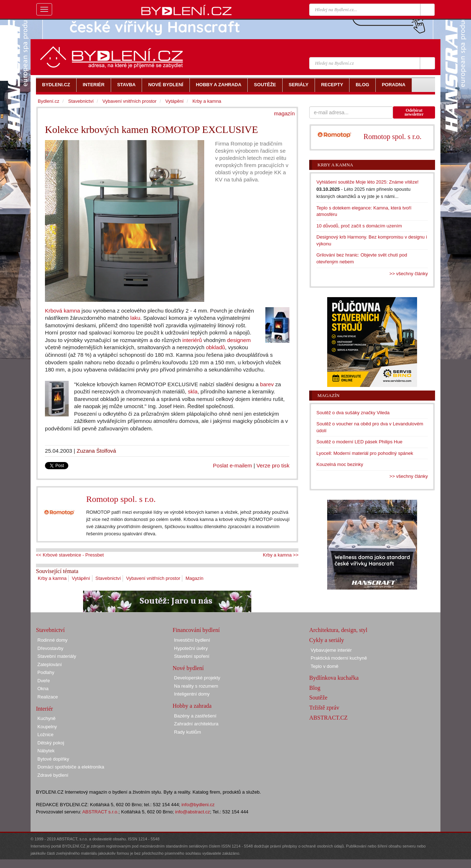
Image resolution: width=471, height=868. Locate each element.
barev (267, 384)
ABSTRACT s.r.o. (100, 812)
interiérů (192, 340)
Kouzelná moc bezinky (340, 464)
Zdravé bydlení (53, 775)
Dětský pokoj (51, 743)
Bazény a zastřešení (195, 716)
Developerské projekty (197, 678)
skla (193, 391)
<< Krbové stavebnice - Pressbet (70, 555)
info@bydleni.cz (198, 805)
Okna (43, 689)
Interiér (44, 709)
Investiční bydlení (192, 640)
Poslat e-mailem (232, 465)
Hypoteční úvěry (191, 648)
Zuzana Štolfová (96, 451)
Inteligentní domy (192, 694)
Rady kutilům (188, 732)
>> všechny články (409, 274)
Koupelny (47, 727)
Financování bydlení (196, 630)
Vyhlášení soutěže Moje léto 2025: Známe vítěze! (367, 182)
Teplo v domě (324, 666)
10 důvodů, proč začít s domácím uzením (359, 226)
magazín (284, 113)
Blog (315, 688)
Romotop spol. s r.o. (121, 499)
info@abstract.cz (193, 812)
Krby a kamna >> (281, 555)
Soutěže (318, 698)
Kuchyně (47, 718)
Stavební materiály (57, 656)
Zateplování (50, 664)
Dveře (44, 681)
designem (239, 340)
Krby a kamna (52, 578)
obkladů (216, 347)
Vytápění (81, 578)
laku (135, 318)
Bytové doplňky (53, 759)
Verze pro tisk (273, 465)
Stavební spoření (192, 656)
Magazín (195, 578)
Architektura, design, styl (338, 630)
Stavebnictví (108, 578)
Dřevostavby (50, 648)
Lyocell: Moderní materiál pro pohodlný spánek (365, 453)
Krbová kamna (63, 311)
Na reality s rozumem (196, 686)
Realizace (48, 697)
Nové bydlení (188, 668)
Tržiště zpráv (324, 708)
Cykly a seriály (327, 640)
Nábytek (46, 751)
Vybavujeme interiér (331, 650)
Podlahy (46, 672)
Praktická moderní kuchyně (339, 658)
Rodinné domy (52, 640)
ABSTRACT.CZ (328, 718)
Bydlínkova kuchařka (334, 678)
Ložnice (45, 735)
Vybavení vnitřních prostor (153, 578)
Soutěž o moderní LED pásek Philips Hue (359, 442)
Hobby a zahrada (192, 706)
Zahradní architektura (196, 724)
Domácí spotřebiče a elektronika (71, 767)
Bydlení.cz (49, 101)
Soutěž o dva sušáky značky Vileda (353, 413)
